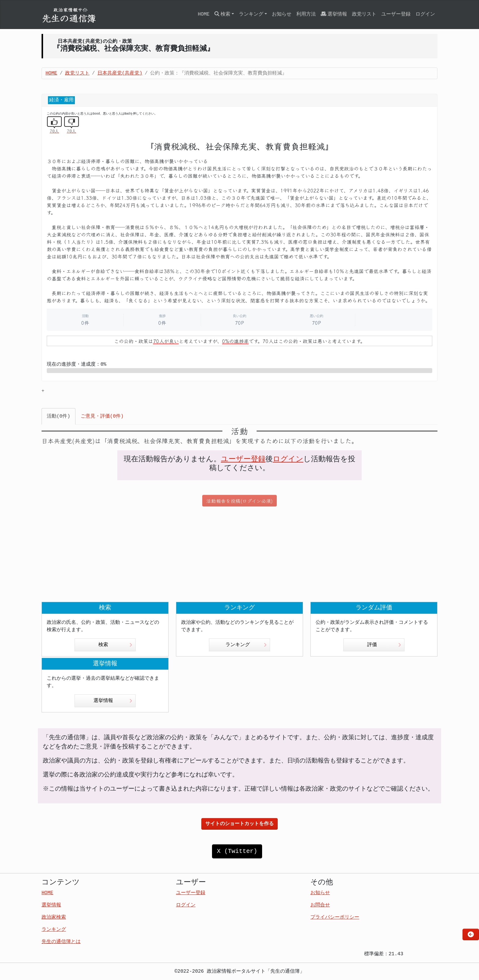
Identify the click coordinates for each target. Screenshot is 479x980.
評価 (384, 645)
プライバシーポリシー (335, 917)
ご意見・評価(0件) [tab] (102, 416)
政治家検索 (54, 917)
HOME (203, 14)
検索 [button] (222, 14)
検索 (115, 645)
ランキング (246, 645)
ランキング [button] (251, 14)
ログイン (425, 14)
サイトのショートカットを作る (239, 824)
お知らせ (282, 14)
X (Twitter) (237, 851)
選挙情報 (334, 14)
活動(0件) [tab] (59, 416)
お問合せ (320, 905)
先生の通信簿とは (61, 942)
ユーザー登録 (396, 14)
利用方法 (306, 14)
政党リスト (364, 14)
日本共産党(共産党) (120, 73)
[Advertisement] (239, 554)
